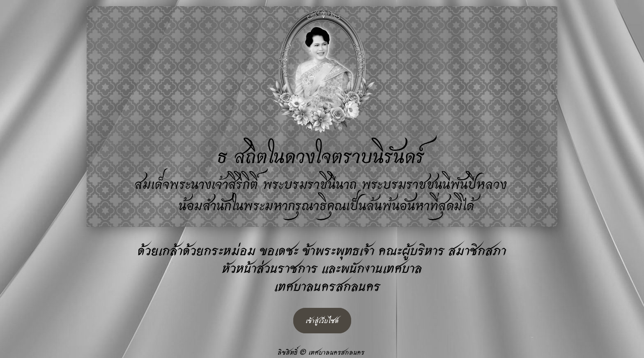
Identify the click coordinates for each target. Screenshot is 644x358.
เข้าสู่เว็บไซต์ (322, 321)
